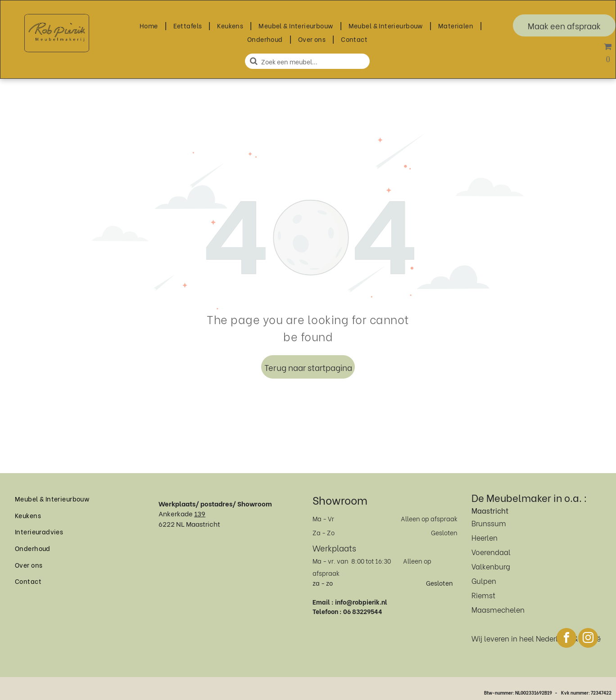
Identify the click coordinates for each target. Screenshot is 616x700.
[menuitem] (150, 25)
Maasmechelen (498, 609)
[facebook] (566, 639)
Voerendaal (491, 552)
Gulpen (484, 580)
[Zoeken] (307, 61)
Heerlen (485, 537)
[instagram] (588, 639)
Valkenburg (491, 566)
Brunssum (489, 523)
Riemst (483, 595)
